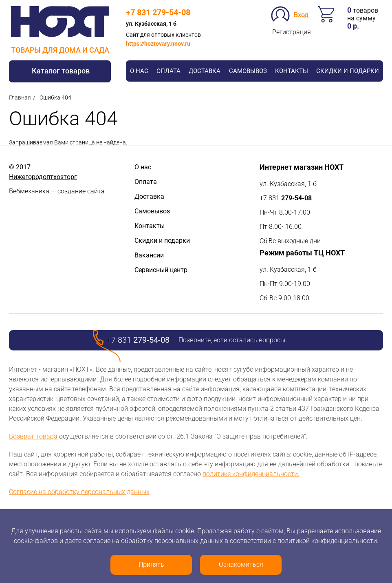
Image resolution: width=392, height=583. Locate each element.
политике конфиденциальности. (251, 474)
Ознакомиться (241, 564)
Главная (20, 98)
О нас (139, 71)
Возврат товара (33, 436)
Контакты (292, 71)
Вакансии (149, 255)
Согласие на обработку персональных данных (79, 492)
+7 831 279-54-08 (158, 12)
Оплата (168, 71)
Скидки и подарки (348, 71)
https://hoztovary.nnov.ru (158, 44)
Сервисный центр (161, 270)
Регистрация (292, 32)
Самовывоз (248, 71)
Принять (151, 564)
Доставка (205, 71)
